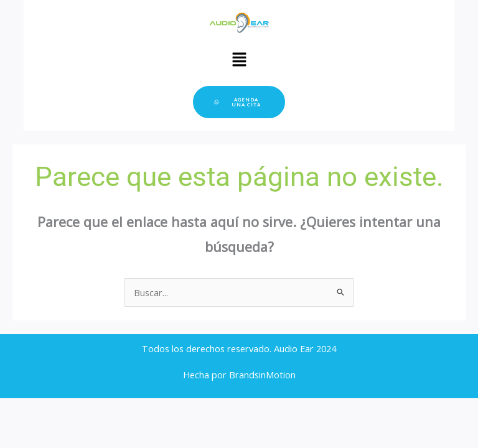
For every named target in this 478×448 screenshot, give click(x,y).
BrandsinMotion (262, 375)
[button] (239, 60)
